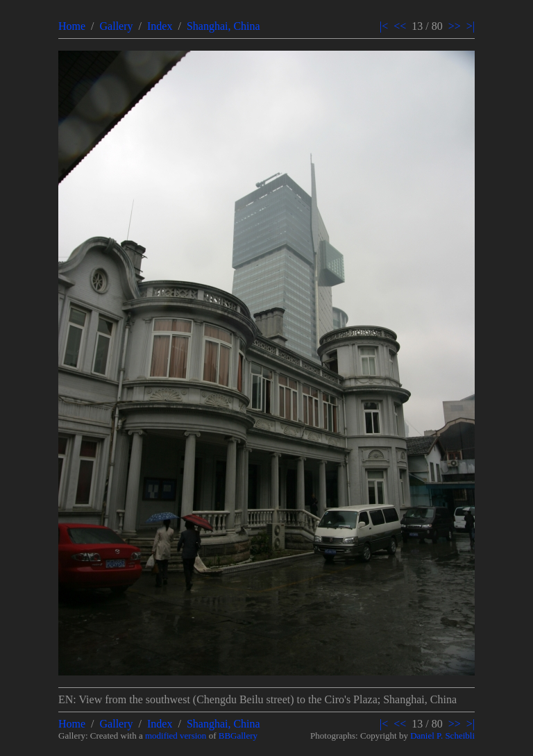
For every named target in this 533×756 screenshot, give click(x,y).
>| (471, 26)
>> (455, 26)
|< (384, 26)
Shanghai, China (223, 26)
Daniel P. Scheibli (442, 736)
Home (72, 26)
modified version (176, 736)
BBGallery (238, 736)
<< (400, 26)
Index (160, 26)
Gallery (117, 26)
